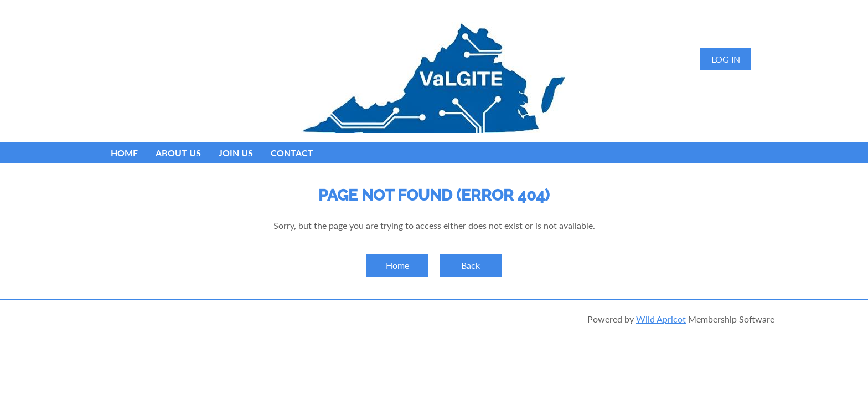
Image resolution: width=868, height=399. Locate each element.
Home (397, 265)
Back (471, 265)
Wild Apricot (661, 319)
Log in (726, 59)
